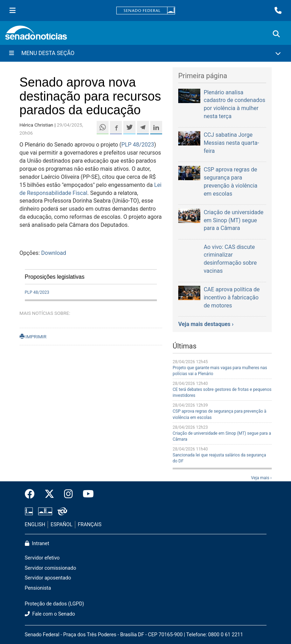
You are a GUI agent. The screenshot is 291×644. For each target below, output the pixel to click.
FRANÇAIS (90, 525)
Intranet (37, 544)
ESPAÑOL (62, 525)
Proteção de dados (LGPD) (55, 604)
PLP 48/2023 (138, 145)
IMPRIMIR (33, 337)
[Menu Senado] (13, 11)
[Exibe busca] (276, 34)
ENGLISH (35, 525)
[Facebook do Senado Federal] (32, 494)
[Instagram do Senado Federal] (68, 494)
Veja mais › (261, 478)
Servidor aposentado (48, 578)
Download (54, 253)
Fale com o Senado (50, 614)
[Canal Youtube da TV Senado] (86, 494)
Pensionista (38, 588)
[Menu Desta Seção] (145, 53)
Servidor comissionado (51, 568)
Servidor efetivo (42, 558)
